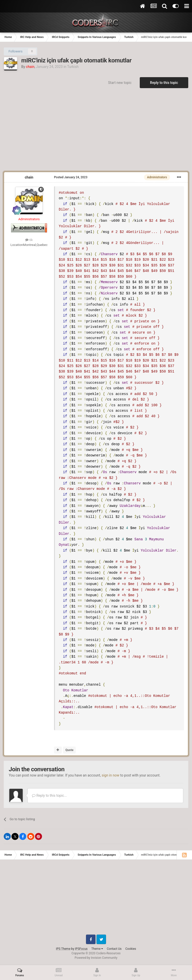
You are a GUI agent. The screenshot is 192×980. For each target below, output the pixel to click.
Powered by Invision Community (96, 958)
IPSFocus (81, 949)
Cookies (131, 949)
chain (29, 177)
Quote (69, 750)
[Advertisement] (96, 132)
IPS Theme (63, 949)
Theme (97, 949)
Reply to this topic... (49, 795)
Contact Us (114, 949)
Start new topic (120, 83)
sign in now (111, 775)
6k (29, 240)
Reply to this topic (164, 83)
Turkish (73, 67)
